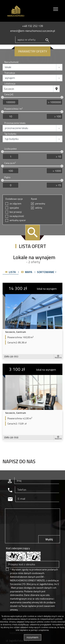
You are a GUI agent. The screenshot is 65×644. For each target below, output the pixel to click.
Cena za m (10, 163)
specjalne (14, 208)
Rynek (34, 199)
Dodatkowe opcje (14, 199)
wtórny (39, 208)
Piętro (7, 177)
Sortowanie (47, 272)
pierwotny (40, 204)
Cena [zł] (9, 94)
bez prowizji (16, 212)
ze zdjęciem (15, 204)
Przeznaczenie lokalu (15, 123)
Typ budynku (10, 134)
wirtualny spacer (18, 220)
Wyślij (49, 539)
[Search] (33, 40)
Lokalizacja (10, 84)
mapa (27, 272)
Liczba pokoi (10, 149)
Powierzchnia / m (13, 109)
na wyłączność (17, 216)
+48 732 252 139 (33, 26)
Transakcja (10, 73)
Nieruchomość (12, 62)
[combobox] (28, 89)
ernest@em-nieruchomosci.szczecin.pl (33, 31)
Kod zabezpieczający (18, 548)
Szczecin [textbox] (9, 89)
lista (11, 272)
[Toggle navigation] (56, 10)
